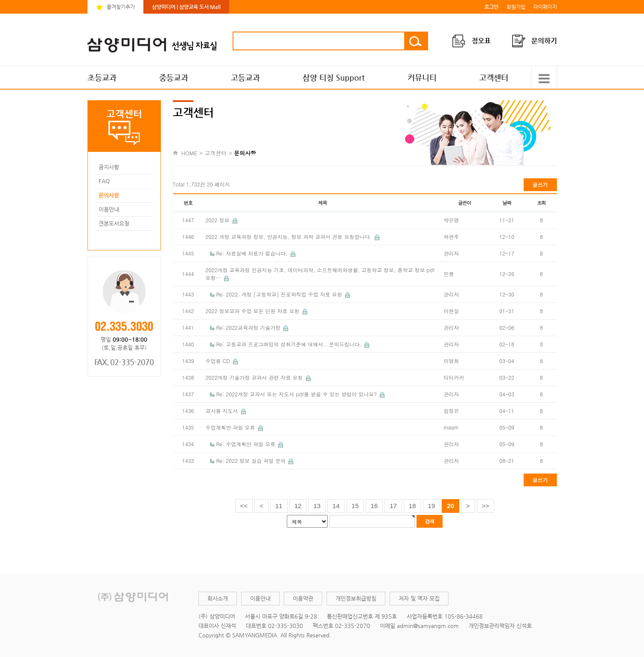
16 (374, 506)
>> (486, 506)
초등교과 (102, 77)
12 (298, 506)
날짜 (507, 203)
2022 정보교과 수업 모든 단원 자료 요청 (254, 311)
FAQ (104, 181)
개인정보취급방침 (356, 598)
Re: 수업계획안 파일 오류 (247, 444)
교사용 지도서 (223, 411)
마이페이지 (545, 7)
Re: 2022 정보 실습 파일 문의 (252, 461)
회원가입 (516, 7)
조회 (541, 203)
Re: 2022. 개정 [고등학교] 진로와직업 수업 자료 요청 (280, 294)
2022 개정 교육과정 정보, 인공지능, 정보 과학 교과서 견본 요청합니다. (290, 237)
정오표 (481, 41)
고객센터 (494, 77)
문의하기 (544, 41)
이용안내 (109, 209)
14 (336, 506)
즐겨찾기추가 (121, 7)
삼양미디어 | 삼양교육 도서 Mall (186, 7)
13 (317, 506)
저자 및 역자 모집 (419, 598)
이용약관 (303, 598)
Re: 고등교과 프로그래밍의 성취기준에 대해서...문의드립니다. (290, 344)
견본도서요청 (114, 223)
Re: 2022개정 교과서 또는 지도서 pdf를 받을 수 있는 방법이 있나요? (297, 394)
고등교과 (245, 77)
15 (355, 506)
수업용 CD (219, 361)
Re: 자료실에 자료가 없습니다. (253, 253)
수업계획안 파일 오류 (231, 427)
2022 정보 (219, 220)
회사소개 (218, 598)
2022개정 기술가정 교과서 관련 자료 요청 (255, 377)
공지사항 (109, 167)
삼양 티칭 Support (334, 77)
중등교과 (174, 77)
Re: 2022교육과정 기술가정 (249, 327)
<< (244, 506)
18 (412, 506)
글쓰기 (540, 185)
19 (432, 506)
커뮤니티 (422, 77)
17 (393, 506)
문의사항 (109, 195)
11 (279, 506)
